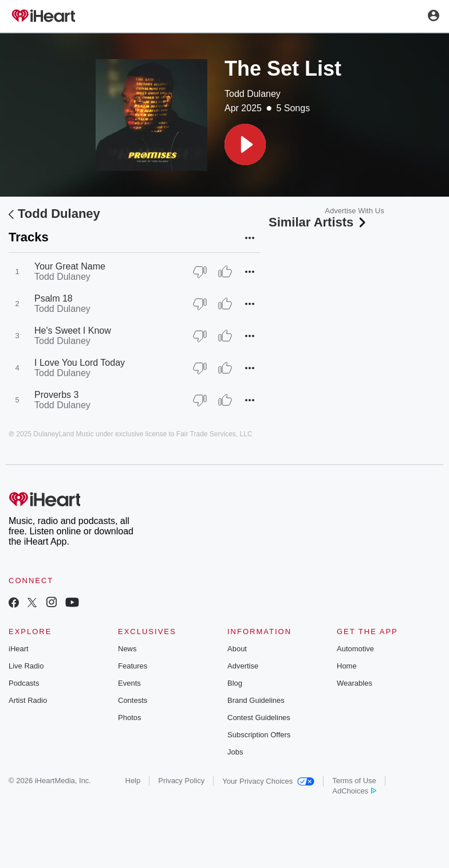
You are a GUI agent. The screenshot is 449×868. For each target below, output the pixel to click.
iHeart (19, 649)
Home (347, 666)
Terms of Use (354, 781)
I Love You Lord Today (80, 363)
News (127, 649)
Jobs (235, 752)
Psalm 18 (54, 298)
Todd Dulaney (253, 94)
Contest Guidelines (259, 718)
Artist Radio (28, 700)
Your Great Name (70, 266)
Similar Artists (318, 222)
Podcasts (24, 683)
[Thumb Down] (200, 272)
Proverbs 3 (56, 395)
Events (129, 683)
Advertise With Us (354, 211)
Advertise (243, 666)
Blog (235, 683)
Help (133, 781)
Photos (129, 718)
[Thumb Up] (225, 272)
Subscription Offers (259, 735)
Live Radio (26, 666)
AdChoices (354, 791)
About (237, 649)
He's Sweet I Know (73, 331)
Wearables (355, 683)
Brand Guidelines (256, 700)
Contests (133, 700)
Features (133, 666)
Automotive (355, 649)
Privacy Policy (181, 781)
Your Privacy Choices (268, 781)
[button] (245, 144)
